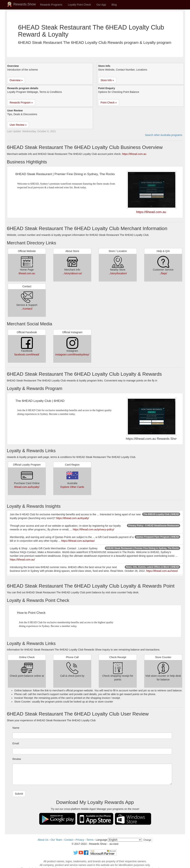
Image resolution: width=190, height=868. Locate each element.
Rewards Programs (51, 5)
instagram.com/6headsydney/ (72, 355)
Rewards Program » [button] (21, 103)
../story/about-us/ (72, 273)
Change (147, 840)
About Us (43, 840)
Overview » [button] (16, 80)
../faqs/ (163, 273)
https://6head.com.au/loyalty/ (73, 518)
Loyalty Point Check (79, 5)
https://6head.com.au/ (22, 560)
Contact (69, 840)
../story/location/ (118, 273)
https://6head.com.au (134, 154)
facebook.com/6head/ (27, 355)
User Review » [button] (18, 125)
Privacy (80, 840)
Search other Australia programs (164, 135)
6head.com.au (27, 273)
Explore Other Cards (72, 487)
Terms (90, 840)
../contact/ (27, 309)
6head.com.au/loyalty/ (27, 487)
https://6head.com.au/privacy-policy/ (93, 529)
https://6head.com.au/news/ (162, 571)
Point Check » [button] (109, 103)
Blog (114, 5)
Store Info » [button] (107, 80)
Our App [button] (101, 5)
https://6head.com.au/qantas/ (78, 541)
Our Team (56, 840)
